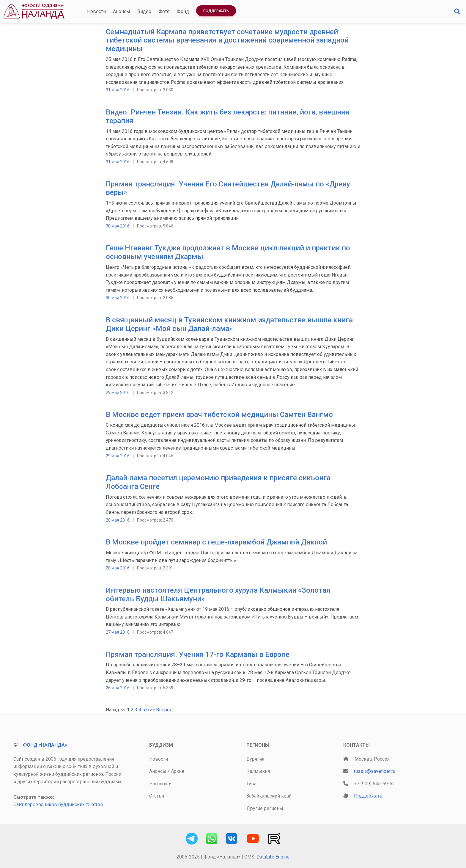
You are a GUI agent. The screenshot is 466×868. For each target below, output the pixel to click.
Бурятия (255, 759)
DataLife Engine (273, 857)
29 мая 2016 (118, 393)
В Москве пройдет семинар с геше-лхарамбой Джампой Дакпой (216, 542)
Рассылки (160, 784)
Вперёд (164, 710)
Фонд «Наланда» (45, 745)
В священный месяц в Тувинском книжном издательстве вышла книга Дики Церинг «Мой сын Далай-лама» (229, 324)
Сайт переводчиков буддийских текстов (58, 805)
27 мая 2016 (118, 632)
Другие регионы (265, 808)
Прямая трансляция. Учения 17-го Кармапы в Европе (198, 654)
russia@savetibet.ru (375, 771)
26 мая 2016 (118, 688)
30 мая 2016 (118, 226)
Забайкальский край (269, 796)
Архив (178, 771)
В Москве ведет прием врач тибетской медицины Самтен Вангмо (219, 415)
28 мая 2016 (118, 520)
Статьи (157, 796)
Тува (251, 784)
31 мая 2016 (118, 90)
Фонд (183, 11)
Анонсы (122, 11)
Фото (164, 11)
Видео (144, 11)
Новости (96, 11)
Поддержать (216, 11)
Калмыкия (258, 771)
